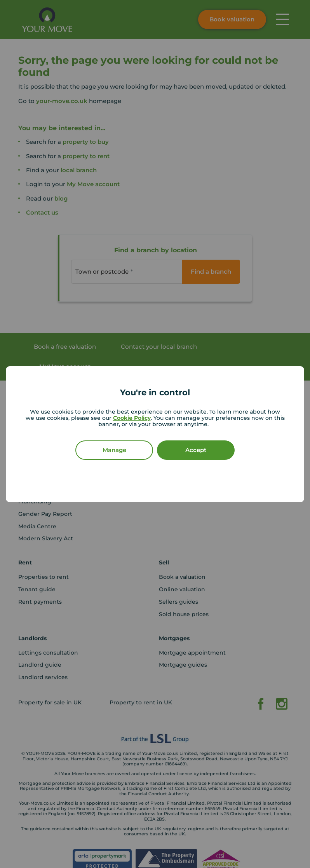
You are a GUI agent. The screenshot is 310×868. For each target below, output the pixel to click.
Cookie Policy (132, 418)
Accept (196, 450)
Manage (114, 450)
